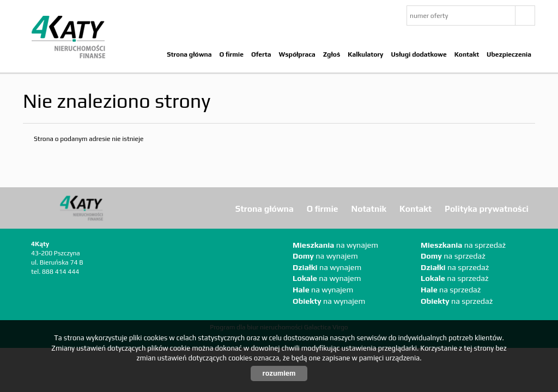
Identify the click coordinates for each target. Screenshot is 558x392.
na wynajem (335, 245)
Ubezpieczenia (509, 54)
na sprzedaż (463, 245)
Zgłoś (332, 54)
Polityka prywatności (487, 209)
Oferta (261, 54)
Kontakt (467, 54)
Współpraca (297, 54)
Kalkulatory (365, 54)
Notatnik (369, 209)
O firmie (231, 54)
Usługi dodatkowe (418, 54)
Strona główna (189, 54)
